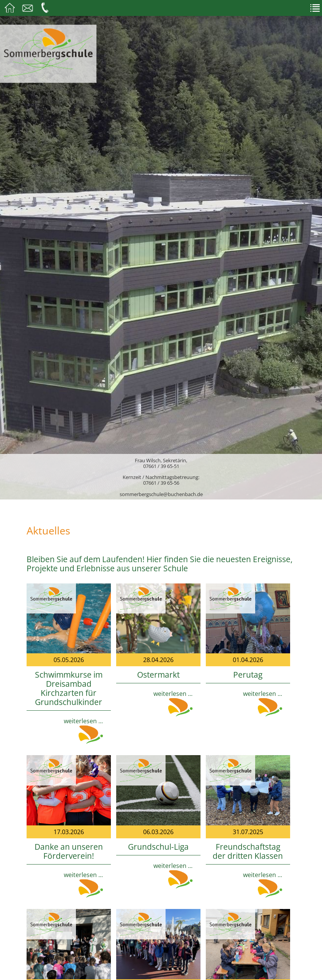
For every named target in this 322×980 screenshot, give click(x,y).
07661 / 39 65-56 (161, 483)
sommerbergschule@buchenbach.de (161, 494)
